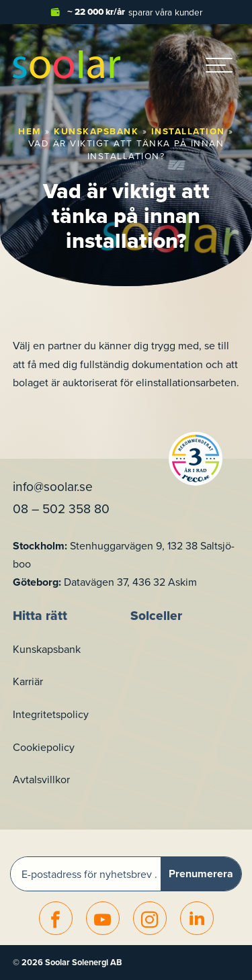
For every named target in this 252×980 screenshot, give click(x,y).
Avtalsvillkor (41, 779)
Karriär (28, 681)
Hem (30, 131)
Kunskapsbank (96, 131)
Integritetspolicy (51, 714)
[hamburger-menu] (219, 64)
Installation (188, 131)
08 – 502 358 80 (61, 508)
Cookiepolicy (44, 747)
